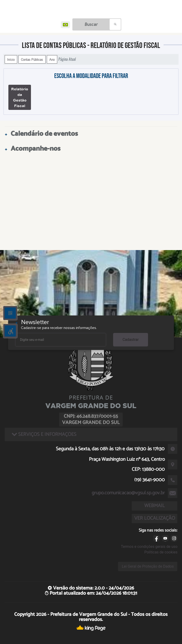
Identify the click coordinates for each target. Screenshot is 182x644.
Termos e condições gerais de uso (149, 547)
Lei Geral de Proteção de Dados (148, 566)
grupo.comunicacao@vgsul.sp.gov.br (128, 493)
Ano (52, 59)
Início (11, 59)
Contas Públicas (32, 59)
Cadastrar (131, 340)
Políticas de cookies (161, 552)
